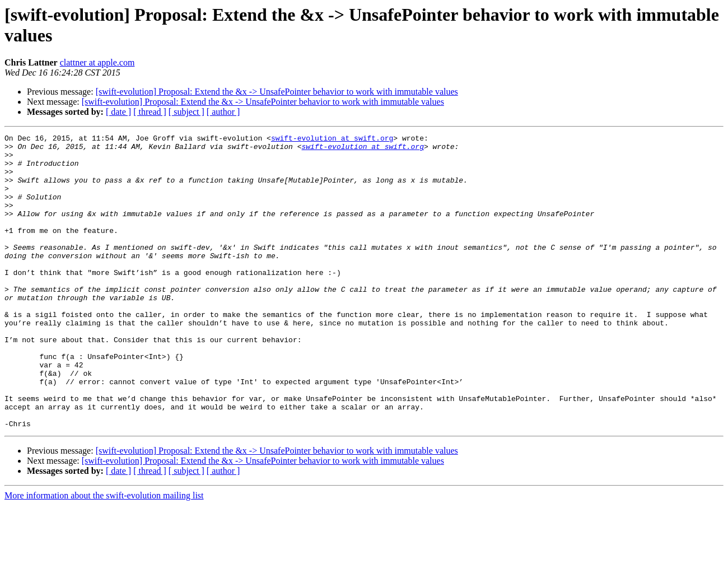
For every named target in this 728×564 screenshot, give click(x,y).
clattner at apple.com (97, 62)
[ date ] (118, 112)
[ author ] (223, 112)
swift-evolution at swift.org (332, 139)
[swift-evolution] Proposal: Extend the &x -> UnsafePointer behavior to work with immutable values (277, 92)
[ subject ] (186, 112)
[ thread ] (150, 112)
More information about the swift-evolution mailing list (104, 554)
